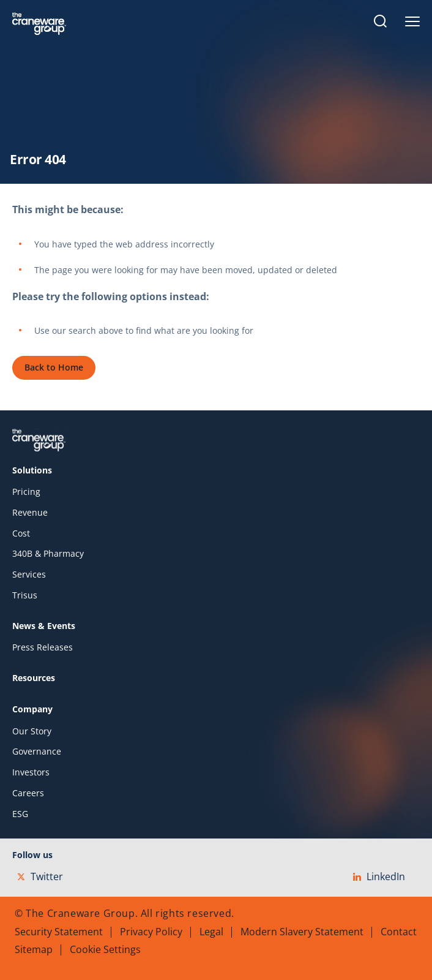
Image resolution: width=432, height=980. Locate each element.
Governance (37, 752)
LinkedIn (379, 876)
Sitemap (34, 949)
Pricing (26, 492)
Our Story (32, 731)
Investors (31, 772)
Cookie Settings (105, 949)
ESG (20, 814)
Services (29, 575)
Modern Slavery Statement (302, 932)
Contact (399, 932)
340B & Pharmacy (48, 554)
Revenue (30, 513)
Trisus (25, 595)
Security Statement (59, 932)
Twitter (40, 876)
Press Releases (43, 647)
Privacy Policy (151, 932)
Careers (28, 793)
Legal (211, 932)
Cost (21, 533)
